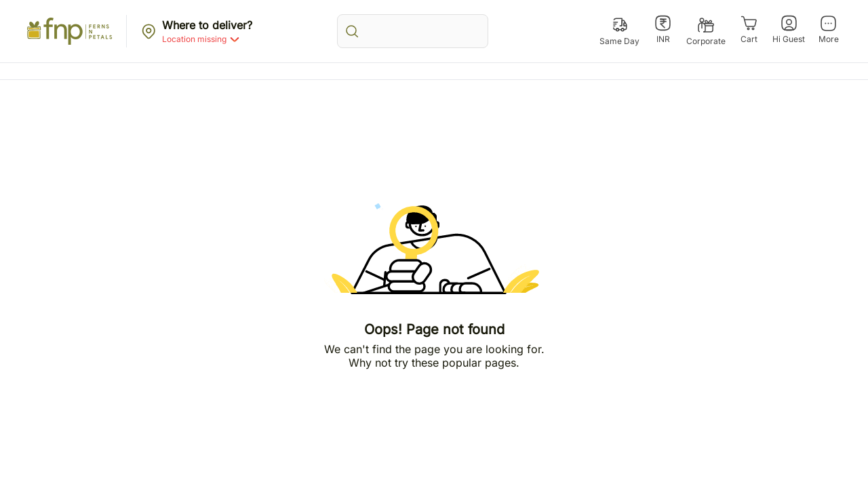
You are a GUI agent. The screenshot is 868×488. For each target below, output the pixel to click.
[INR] (663, 30)
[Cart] (749, 30)
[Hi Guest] (789, 30)
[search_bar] (413, 31)
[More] (828, 30)
